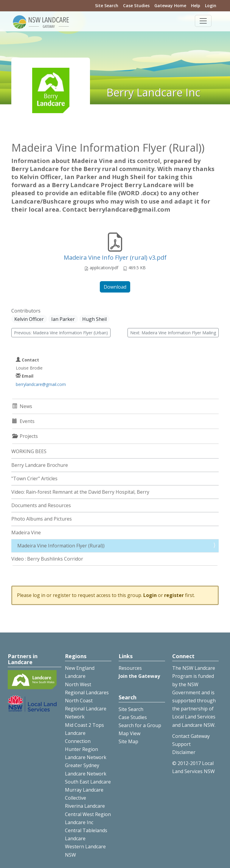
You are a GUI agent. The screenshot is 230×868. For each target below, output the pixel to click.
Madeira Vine (26, 533)
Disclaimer (184, 752)
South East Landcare (88, 782)
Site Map (128, 741)
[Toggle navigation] (203, 21)
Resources (130, 668)
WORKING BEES (29, 451)
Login (211, 6)
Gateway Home (170, 6)
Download (115, 287)
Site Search (107, 6)
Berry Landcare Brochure (40, 465)
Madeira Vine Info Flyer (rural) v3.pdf (115, 257)
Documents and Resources (41, 505)
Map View (129, 733)
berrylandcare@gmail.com (41, 384)
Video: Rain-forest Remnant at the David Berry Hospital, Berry (80, 492)
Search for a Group (140, 725)
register (174, 595)
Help (196, 6)
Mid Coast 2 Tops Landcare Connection (84, 733)
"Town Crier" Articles (34, 478)
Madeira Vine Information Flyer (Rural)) (61, 546)
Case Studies (136, 6)
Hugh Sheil (94, 319)
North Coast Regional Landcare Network (86, 709)
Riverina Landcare (85, 806)
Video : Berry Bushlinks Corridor (47, 559)
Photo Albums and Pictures (42, 519)
